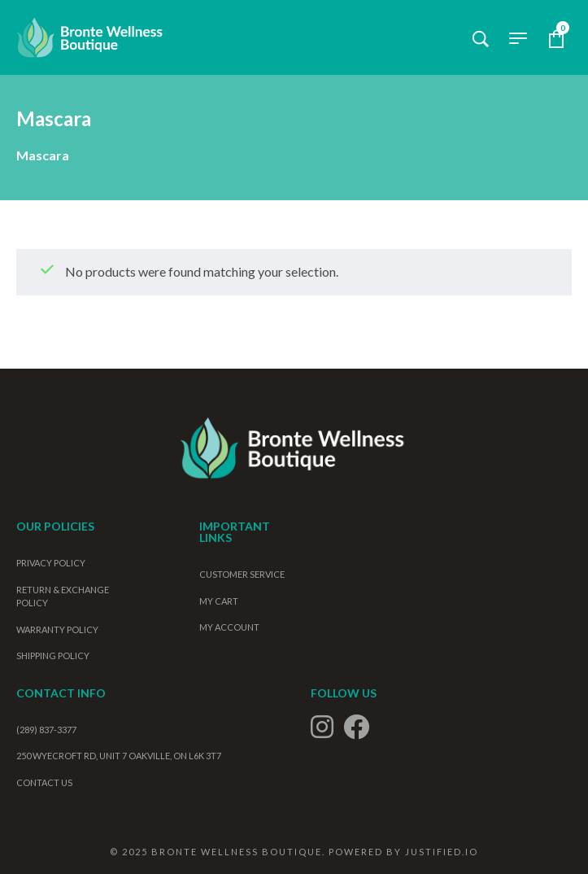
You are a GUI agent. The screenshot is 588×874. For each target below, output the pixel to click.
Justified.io (442, 852)
